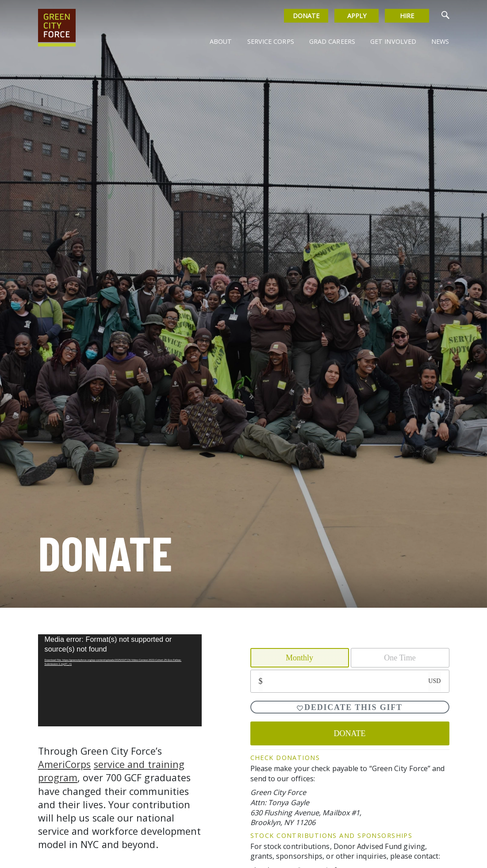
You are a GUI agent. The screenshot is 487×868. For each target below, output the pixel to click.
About (221, 41)
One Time (400, 658)
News (440, 41)
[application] (120, 680)
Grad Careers (332, 41)
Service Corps (270, 41)
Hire (407, 16)
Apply (357, 16)
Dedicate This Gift (350, 707)
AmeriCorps (65, 764)
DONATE (350, 733)
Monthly (299, 658)
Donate (306, 16)
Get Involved (393, 41)
